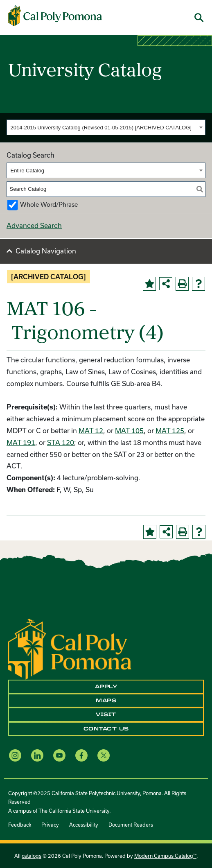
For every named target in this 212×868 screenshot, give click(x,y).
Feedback (20, 825)
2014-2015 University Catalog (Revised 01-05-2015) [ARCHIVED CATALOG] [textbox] (101, 128)
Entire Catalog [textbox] (27, 171)
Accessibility (84, 825)
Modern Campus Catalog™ (165, 856)
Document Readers (131, 825)
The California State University (74, 811)
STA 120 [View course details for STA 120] (61, 442)
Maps (106, 701)
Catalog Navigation (46, 251)
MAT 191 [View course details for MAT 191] (21, 442)
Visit (106, 714)
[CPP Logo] (70, 648)
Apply (106, 687)
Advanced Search (34, 225)
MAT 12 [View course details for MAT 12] (91, 431)
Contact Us (106, 729)
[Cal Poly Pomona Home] (55, 16)
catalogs (32, 856)
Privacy (50, 825)
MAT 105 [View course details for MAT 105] (129, 431)
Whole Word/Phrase (49, 205)
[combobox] (106, 127)
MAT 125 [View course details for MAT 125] (170, 431)
